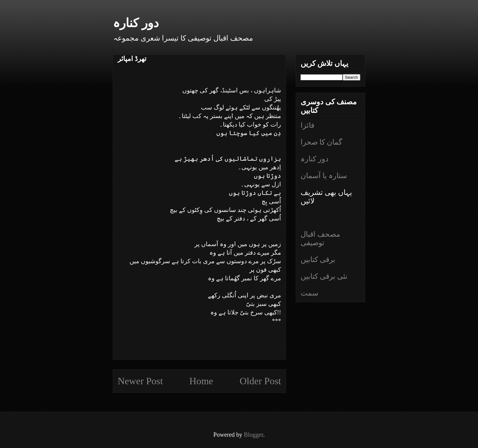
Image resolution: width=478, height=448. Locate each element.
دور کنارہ (136, 23)
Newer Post (140, 381)
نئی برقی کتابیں (324, 276)
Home (201, 381)
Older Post (260, 381)
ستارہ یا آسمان (324, 176)
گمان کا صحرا (321, 142)
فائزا (307, 125)
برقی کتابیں (318, 260)
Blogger (253, 435)
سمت (309, 293)
